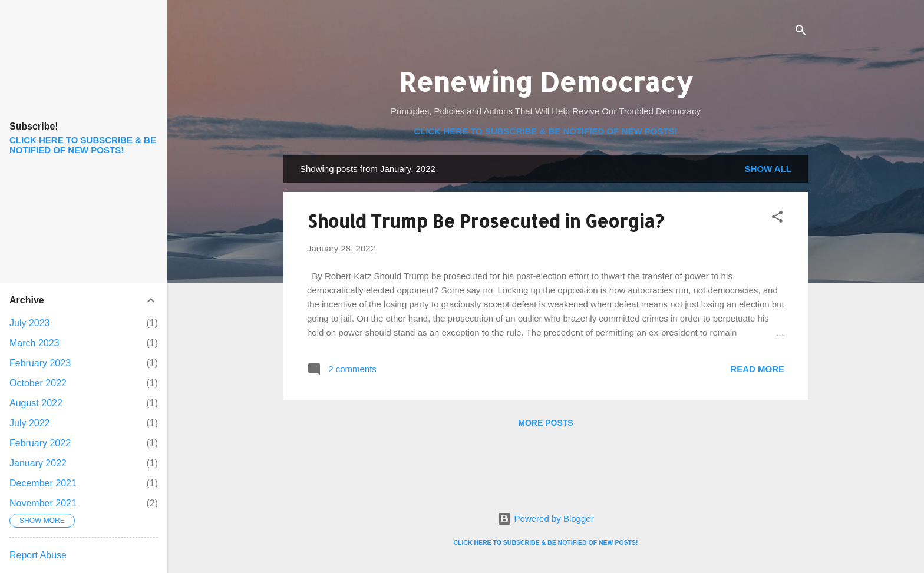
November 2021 (43, 503)
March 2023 (34, 343)
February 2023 (40, 363)
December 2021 (43, 483)
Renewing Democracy (546, 82)
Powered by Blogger (545, 519)
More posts (545, 423)
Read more (757, 369)
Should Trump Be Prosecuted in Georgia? (485, 221)
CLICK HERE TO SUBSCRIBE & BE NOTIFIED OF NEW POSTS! (545, 131)
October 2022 (38, 383)
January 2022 (38, 463)
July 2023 (30, 323)
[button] (777, 219)
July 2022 (30, 423)
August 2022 (36, 403)
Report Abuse (38, 555)
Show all (768, 169)
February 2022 (40, 443)
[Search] (801, 32)
